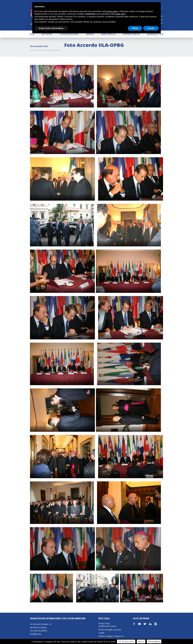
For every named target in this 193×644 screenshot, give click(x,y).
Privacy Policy (104, 624)
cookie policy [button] (120, 14)
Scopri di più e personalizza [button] (51, 28)
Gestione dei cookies (107, 626)
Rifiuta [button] (135, 28)
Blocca (141, 641)
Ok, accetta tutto (126, 641)
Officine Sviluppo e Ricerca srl (111, 636)
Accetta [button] (151, 28)
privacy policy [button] (112, 11)
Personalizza (154, 641)
